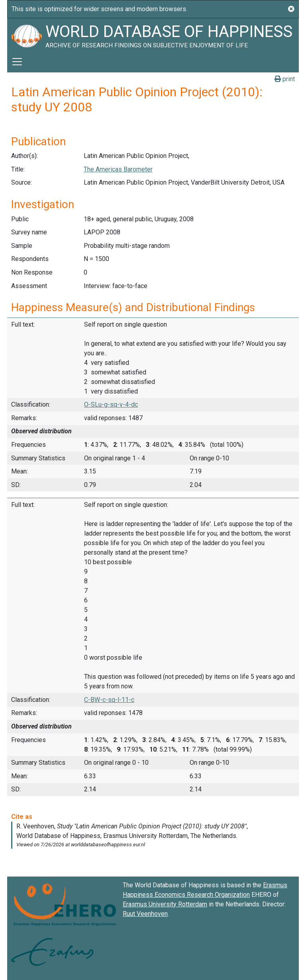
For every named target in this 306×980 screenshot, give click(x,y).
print (285, 79)
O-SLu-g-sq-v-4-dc (111, 404)
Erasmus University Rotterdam (165, 904)
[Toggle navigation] (17, 62)
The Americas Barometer (118, 169)
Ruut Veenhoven (145, 914)
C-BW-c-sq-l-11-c (109, 700)
